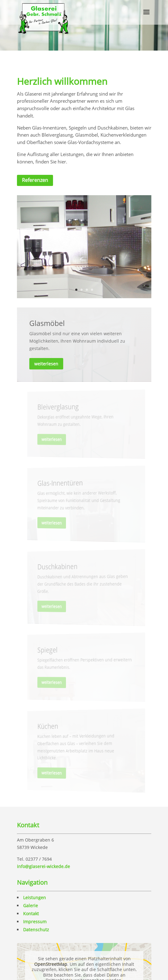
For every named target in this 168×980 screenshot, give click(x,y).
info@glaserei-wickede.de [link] (43, 866)
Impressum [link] (35, 922)
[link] (43, 16)
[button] (146, 16)
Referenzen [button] (35, 180)
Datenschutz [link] (36, 930)
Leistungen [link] (35, 898)
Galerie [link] (31, 906)
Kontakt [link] (31, 914)
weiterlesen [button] (47, 363)
